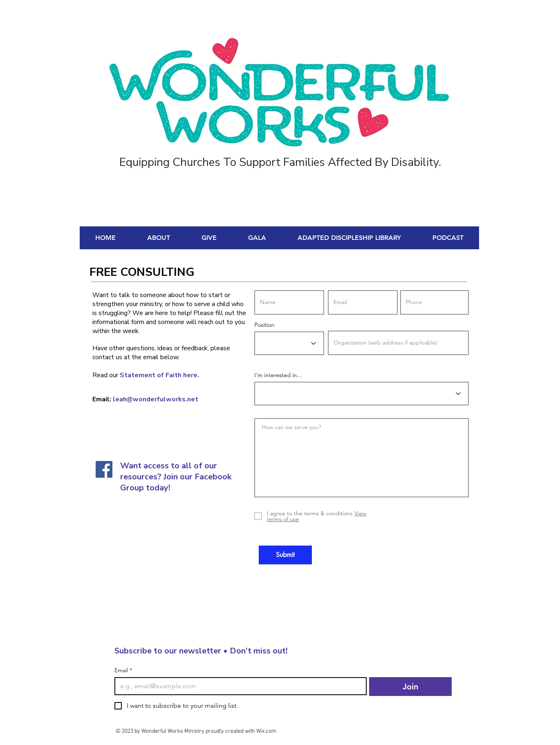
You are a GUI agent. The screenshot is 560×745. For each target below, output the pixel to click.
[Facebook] (104, 469)
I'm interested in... (278, 375)
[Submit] (285, 555)
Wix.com (266, 731)
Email (123, 670)
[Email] (238, 686)
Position (264, 325)
